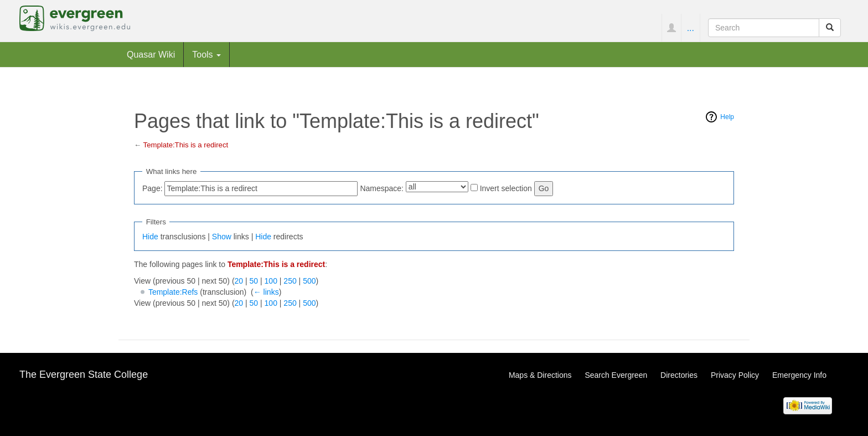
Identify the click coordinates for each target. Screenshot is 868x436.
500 (309, 281)
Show (222, 237)
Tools (206, 54)
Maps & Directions (540, 375)
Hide (150, 237)
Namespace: (382, 188)
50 (254, 281)
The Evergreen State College (84, 375)
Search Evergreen (616, 375)
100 (271, 281)
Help (727, 117)
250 (290, 281)
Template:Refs (173, 292)
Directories (679, 375)
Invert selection (506, 188)
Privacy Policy (735, 375)
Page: (153, 188)
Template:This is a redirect (186, 145)
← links (266, 292)
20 (239, 281)
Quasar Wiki (151, 54)
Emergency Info (799, 375)
